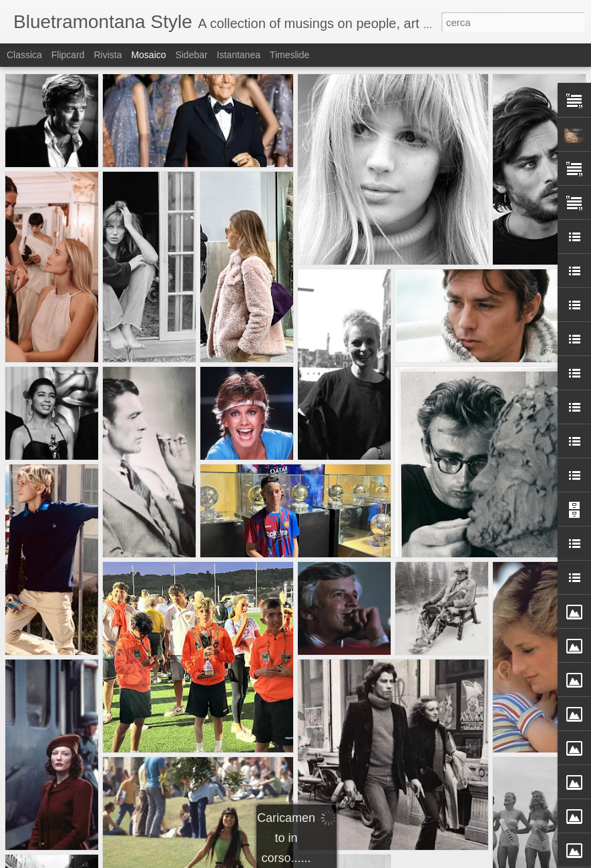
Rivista (108, 55)
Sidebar (191, 55)
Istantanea (239, 55)
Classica (24, 55)
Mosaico (148, 55)
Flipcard (68, 55)
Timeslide (289, 55)
